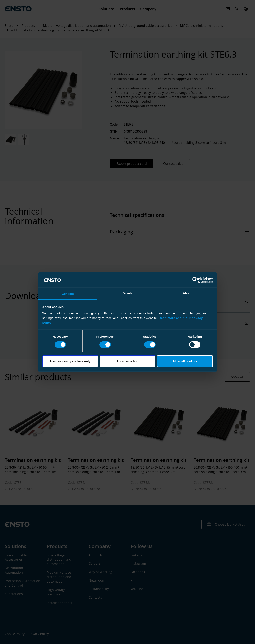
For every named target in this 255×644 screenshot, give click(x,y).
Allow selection (128, 361)
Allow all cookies (185, 361)
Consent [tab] (68, 294)
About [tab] (187, 293)
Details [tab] (127, 293)
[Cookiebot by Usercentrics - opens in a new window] (195, 280)
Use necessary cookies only (70, 361)
